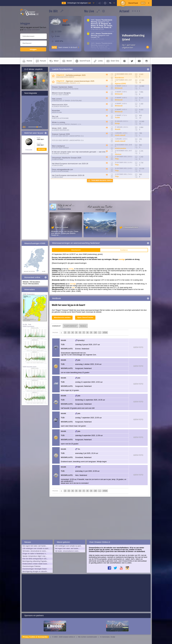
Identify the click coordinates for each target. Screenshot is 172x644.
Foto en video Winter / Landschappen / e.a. (68, 136)
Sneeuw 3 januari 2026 (61, 134)
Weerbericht (76, 250)
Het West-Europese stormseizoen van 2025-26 (70, 164)
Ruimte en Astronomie (60, 118)
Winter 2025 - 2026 (59, 128)
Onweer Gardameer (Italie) (62, 87)
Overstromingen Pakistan (32, 566)
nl (110, 3)
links (98, 61)
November (56, 111)
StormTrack (82, 61)
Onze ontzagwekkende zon (62, 169)
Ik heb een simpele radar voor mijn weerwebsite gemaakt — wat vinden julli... (82, 152)
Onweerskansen (63, 83)
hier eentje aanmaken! (32, 30)
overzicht (56, 326)
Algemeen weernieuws (60, 107)
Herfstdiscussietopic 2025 (76, 75)
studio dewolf (120, 135)
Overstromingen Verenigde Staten (35, 569)
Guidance (124, 250)
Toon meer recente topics (102, 180)
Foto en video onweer (60, 95)
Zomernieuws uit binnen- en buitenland (67, 101)
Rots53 (118, 129)
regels (83, 326)
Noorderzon (119, 78)
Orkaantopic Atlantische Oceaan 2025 (67, 158)
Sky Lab (55, 116)
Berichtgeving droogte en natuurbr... (35, 571)
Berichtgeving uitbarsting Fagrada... (35, 561)
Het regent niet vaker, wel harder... (35, 546)
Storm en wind (57, 160)
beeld (67, 61)
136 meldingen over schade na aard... (36, 549)
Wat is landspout (58, 146)
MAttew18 (119, 88)
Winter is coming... (59, 122)
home (27, 61)
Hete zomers (57, 99)
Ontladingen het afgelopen (79, 3)
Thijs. (117, 159)
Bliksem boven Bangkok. (61, 93)
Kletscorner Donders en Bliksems (65, 89)
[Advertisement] (35, 197)
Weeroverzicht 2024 (60, 105)
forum (41, 61)
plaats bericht (70, 326)
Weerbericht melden (62, 317)
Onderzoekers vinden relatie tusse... (35, 564)
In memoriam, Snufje (108, 637)
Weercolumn (57, 112)
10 (95, 333)
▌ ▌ (24, 127)
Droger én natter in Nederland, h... (35, 554)
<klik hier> (40, 139)
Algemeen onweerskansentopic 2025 (80, 81)
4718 (105, 333)
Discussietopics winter (61, 124)
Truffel (117, 118)
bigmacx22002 (120, 84)
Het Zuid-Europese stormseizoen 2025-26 (68, 175)
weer (54, 61)
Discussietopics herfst (65, 77)
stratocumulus (120, 148)
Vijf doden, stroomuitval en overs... (35, 551)
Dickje (117, 123)
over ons (113, 61)
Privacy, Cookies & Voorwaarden (35, 637)
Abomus (118, 154)
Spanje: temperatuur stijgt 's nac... (35, 556)
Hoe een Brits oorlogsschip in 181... (35, 559)
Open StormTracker (85, 317)
